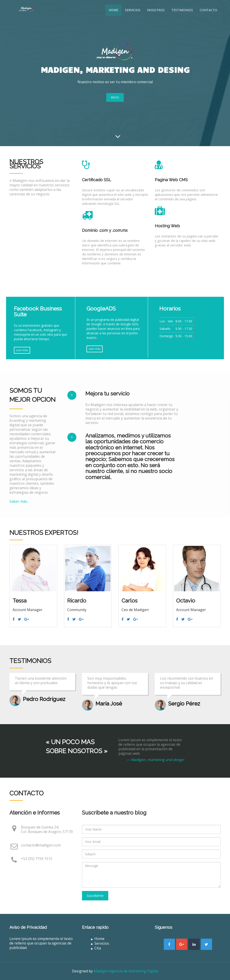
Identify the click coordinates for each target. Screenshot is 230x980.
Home (113, 10)
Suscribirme (95, 896)
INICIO (115, 97)
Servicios (133, 10)
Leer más (22, 350)
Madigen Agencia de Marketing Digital (126, 971)
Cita (96, 948)
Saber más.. (19, 501)
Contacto (208, 10)
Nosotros (156, 10)
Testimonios (182, 10)
